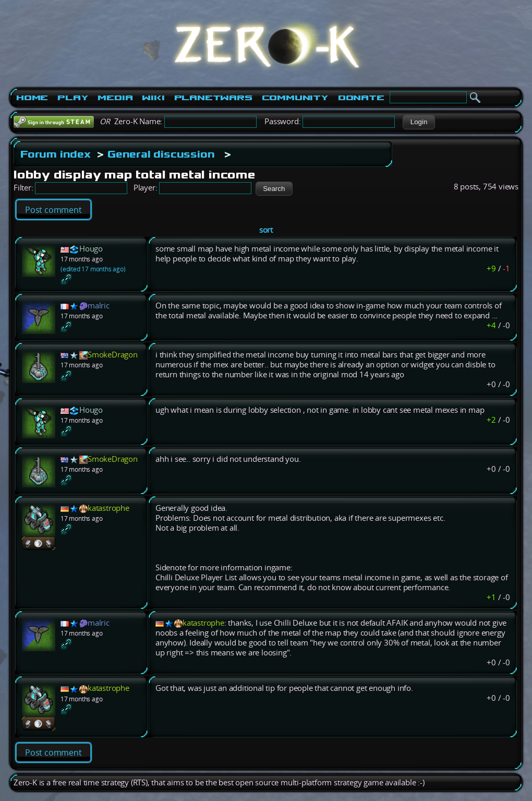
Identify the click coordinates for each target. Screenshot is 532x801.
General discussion (161, 154)
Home (32, 98)
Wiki (153, 98)
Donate (361, 98)
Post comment (53, 210)
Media (115, 98)
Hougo (91, 249)
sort (266, 230)
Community (295, 98)
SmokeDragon (113, 355)
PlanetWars (213, 98)
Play (73, 98)
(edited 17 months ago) (93, 269)
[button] (419, 122)
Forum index (56, 154)
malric (99, 306)
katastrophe (108, 508)
